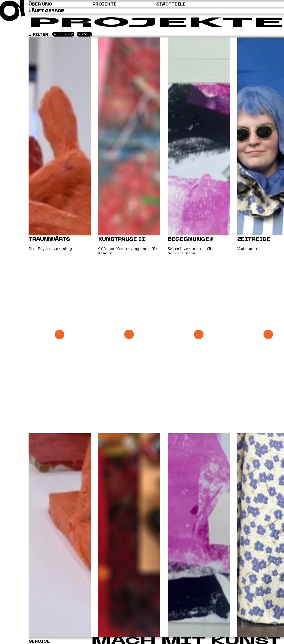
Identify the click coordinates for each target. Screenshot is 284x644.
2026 (83, 34)
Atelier (62, 34)
